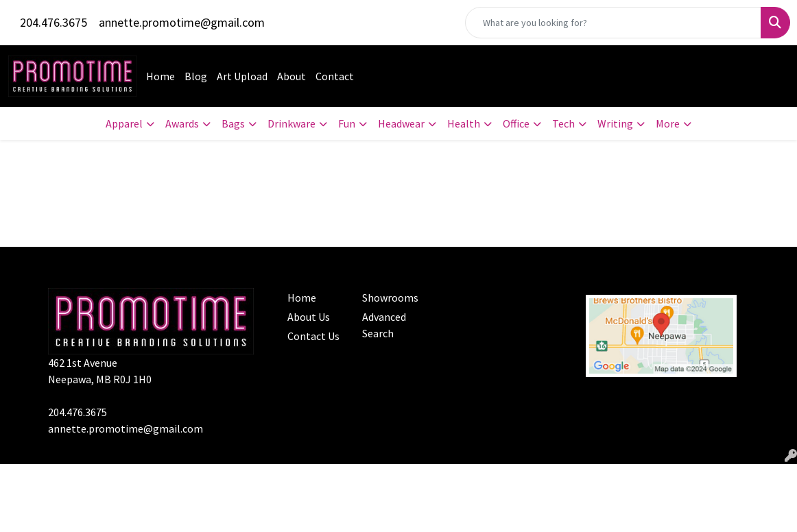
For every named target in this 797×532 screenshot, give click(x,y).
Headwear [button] (401, 123)
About (292, 76)
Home (160, 76)
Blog (196, 76)
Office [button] (516, 123)
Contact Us (313, 336)
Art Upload (242, 76)
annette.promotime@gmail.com (182, 22)
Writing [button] (615, 123)
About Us (309, 317)
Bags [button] (233, 123)
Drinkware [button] (292, 123)
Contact (335, 76)
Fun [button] (347, 123)
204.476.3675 (53, 22)
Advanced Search (384, 325)
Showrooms (390, 298)
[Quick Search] (613, 23)
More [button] (668, 123)
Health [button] (464, 123)
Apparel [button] (124, 123)
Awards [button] (182, 123)
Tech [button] (563, 123)
